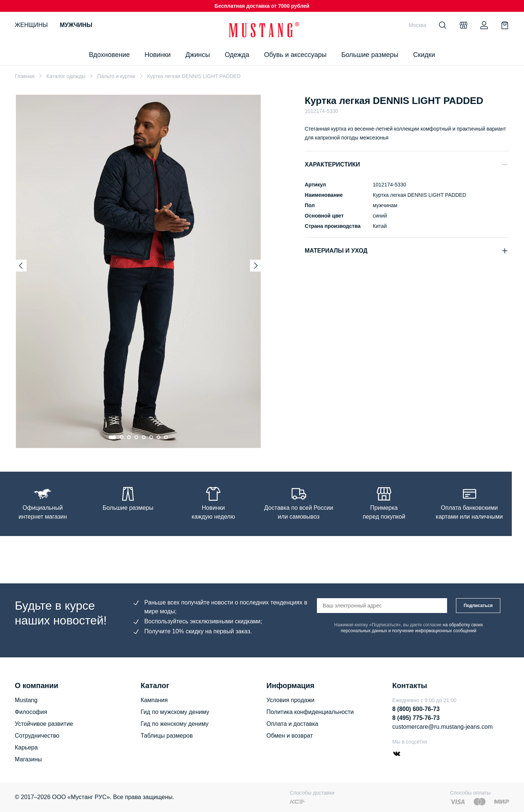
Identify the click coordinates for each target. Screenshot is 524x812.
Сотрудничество (37, 736)
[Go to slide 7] (159, 437)
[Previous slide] (21, 266)
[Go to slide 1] (112, 437)
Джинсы (197, 55)
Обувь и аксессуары (295, 55)
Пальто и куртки (116, 76)
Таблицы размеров (167, 736)
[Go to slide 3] (129, 437)
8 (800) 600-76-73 (416, 709)
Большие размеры (370, 55)
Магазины (28, 759)
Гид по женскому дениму (175, 724)
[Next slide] (256, 266)
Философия (31, 712)
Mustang (26, 700)
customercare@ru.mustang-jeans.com (442, 727)
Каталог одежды (66, 76)
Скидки (424, 55)
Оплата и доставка (293, 724)
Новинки (158, 55)
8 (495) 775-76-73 (416, 718)
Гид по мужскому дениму (175, 712)
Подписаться (478, 606)
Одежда (237, 55)
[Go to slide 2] (122, 437)
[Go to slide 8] (166, 437)
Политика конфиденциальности (310, 712)
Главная (25, 76)
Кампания (154, 700)
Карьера (26, 747)
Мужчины (76, 25)
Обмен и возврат (290, 736)
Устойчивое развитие (44, 724)
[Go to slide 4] (136, 437)
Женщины (31, 25)
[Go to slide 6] (151, 437)
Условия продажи (291, 700)
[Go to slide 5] (144, 437)
